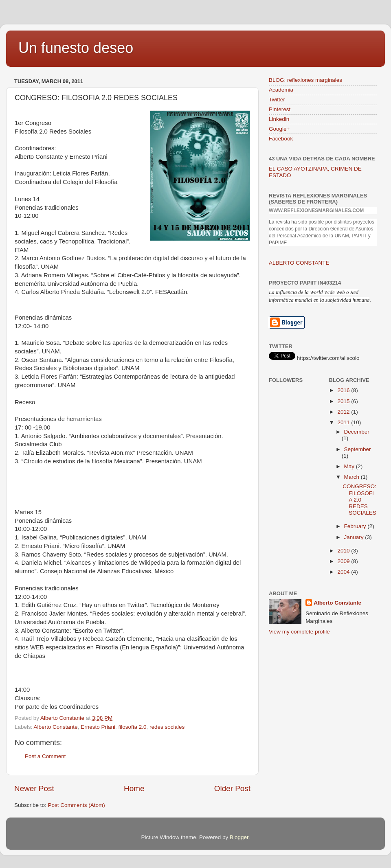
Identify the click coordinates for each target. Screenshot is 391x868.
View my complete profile (299, 632)
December (357, 432)
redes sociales (167, 727)
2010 (344, 551)
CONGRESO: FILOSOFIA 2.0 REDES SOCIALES (359, 500)
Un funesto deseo (76, 48)
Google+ (279, 129)
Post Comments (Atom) (77, 805)
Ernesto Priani (98, 727)
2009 (344, 561)
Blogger (239, 837)
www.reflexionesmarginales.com (316, 210)
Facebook (281, 139)
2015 (344, 401)
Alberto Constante (56, 727)
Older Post (232, 788)
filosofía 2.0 (132, 727)
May (350, 466)
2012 (344, 412)
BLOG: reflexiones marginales (305, 80)
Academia (281, 90)
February (356, 526)
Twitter (277, 100)
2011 (344, 422)
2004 (344, 572)
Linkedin (279, 119)
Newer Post (34, 788)
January (355, 537)
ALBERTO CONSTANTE (299, 263)
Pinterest (280, 109)
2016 (344, 390)
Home (134, 788)
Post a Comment (45, 756)
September (358, 449)
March (353, 477)
